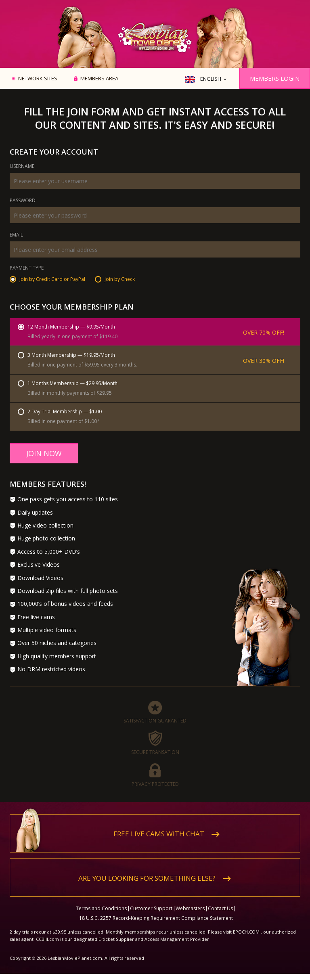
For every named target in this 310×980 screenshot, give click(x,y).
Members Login (275, 78)
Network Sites (38, 79)
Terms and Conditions (101, 908)
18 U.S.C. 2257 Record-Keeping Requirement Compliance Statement (156, 918)
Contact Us (220, 908)
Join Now (44, 453)
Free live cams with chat (159, 834)
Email (16, 235)
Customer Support (151, 908)
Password (23, 201)
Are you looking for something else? (147, 878)
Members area (99, 79)
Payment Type (27, 268)
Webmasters (190, 908)
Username (22, 167)
